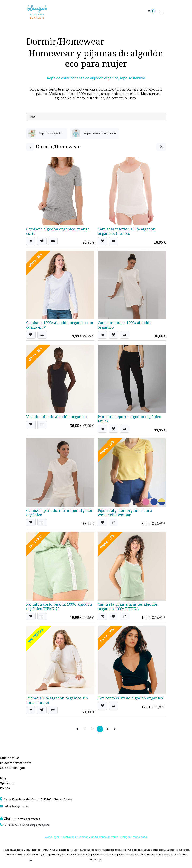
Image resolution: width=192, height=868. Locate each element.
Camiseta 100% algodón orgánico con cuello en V (60, 325)
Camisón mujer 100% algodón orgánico (125, 325)
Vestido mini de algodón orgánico (56, 417)
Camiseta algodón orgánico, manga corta (58, 231)
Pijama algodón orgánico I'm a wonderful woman (125, 513)
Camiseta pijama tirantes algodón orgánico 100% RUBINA (128, 606)
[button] (31, 241)
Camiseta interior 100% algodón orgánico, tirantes (127, 231)
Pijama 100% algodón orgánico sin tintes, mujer (57, 700)
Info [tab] (32, 117)
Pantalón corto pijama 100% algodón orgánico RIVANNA (59, 606)
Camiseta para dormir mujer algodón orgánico (60, 513)
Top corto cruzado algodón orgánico (130, 698)
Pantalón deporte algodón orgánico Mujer (129, 419)
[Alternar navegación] (161, 12)
